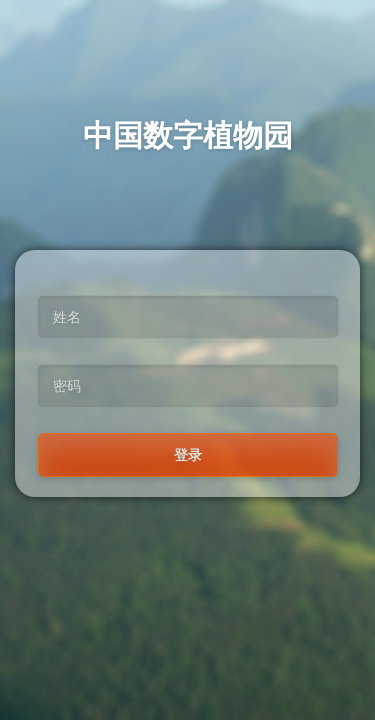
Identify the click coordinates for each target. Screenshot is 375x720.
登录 (188, 455)
